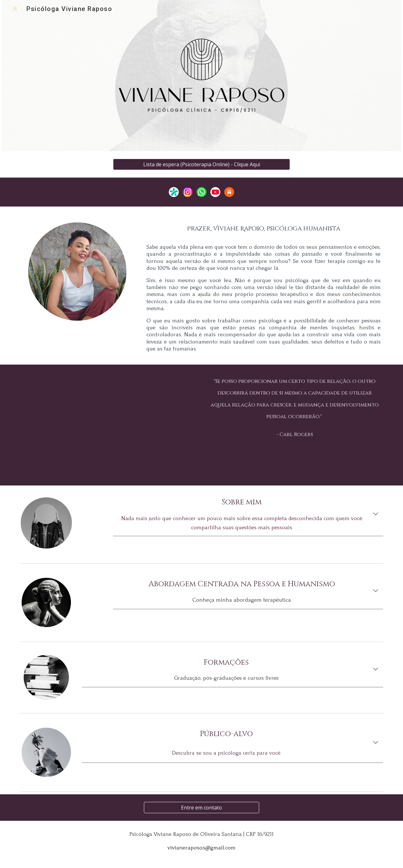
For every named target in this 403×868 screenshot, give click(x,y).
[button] (376, 514)
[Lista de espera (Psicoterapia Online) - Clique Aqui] (201, 164)
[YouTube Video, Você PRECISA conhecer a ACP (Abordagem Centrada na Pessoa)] (108, 425)
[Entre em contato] (201, 808)
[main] (264, 227)
